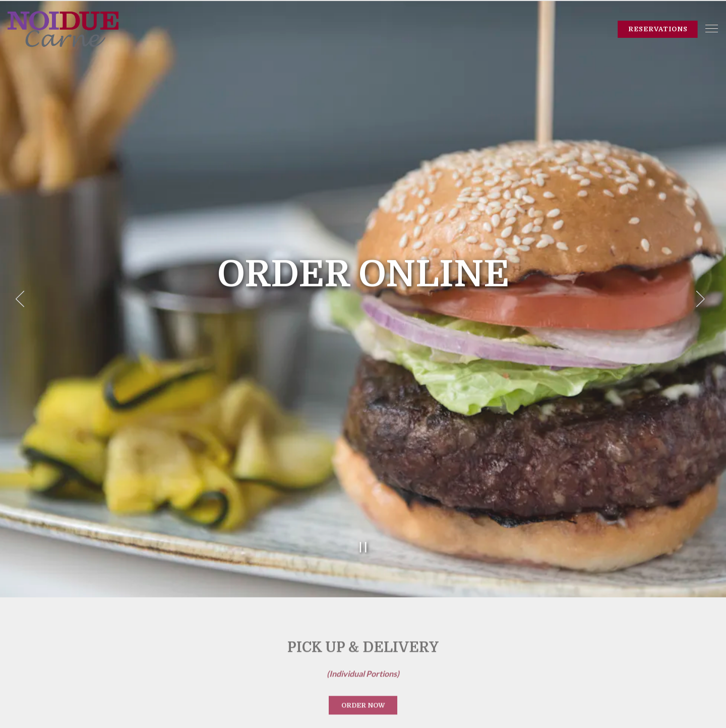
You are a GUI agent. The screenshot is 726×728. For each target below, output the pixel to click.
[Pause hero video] (363, 525)
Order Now (363, 683)
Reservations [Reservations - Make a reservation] (658, 29)
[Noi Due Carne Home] (63, 28)
